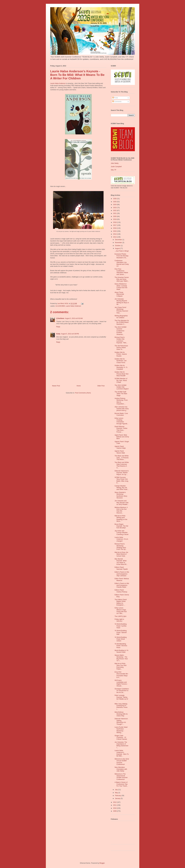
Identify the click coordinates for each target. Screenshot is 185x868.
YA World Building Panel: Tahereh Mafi (121, 632)
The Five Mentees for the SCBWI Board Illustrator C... (122, 322)
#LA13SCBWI (60, 306)
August (118, 248)
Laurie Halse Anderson (58, 83)
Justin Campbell (116, 167)
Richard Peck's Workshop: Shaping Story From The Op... (121, 547)
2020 (115, 216)
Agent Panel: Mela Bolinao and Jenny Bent (122, 437)
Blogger (102, 863)
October (118, 246)
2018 (115, 222)
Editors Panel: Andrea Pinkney (121, 591)
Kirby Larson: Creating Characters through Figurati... (121, 421)
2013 (115, 237)
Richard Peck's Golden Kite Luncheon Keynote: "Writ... (121, 340)
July (116, 790)
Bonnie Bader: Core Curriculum (121, 414)
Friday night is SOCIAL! (119, 620)
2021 (115, 213)
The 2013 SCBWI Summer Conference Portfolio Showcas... (120, 331)
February (118, 796)
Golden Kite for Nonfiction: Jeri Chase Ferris (120, 361)
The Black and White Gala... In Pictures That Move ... (122, 458)
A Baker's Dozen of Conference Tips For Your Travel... (121, 784)
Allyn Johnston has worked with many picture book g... (122, 409)
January (118, 798)
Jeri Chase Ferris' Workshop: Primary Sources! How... (121, 310)
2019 (115, 219)
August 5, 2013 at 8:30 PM (70, 334)
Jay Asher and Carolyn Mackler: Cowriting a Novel (121, 533)
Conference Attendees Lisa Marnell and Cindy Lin (122, 263)
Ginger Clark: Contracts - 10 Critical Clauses (121, 737)
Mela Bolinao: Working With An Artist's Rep (121, 714)
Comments (117, 102)
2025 (115, 202)
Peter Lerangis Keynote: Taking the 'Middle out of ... (121, 698)
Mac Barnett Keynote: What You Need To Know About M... (121, 562)
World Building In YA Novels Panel (121, 651)
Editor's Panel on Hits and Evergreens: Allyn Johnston (122, 574)
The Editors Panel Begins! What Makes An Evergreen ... (121, 602)
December (119, 240)
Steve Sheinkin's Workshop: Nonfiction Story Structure (121, 495)
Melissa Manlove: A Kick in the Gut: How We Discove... (121, 510)
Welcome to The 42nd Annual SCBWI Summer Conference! (121, 777)
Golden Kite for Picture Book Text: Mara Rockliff (122, 374)
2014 (115, 234)
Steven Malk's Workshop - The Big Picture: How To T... (121, 658)
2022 (115, 211)
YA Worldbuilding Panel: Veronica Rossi (121, 646)
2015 (115, 231)
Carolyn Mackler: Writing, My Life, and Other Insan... (122, 488)
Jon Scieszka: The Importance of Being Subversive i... (121, 745)
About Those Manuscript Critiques (119, 294)
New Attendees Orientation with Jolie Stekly (121, 769)
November (119, 243)
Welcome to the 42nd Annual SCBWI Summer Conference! (122, 762)
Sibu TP (114, 170)
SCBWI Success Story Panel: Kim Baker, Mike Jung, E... (121, 480)
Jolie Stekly (115, 163)
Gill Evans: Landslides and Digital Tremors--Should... (121, 683)
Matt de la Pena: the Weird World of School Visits (121, 554)
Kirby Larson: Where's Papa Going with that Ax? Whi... (121, 611)
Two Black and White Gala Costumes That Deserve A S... (122, 465)
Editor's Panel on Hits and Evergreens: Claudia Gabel (122, 585)
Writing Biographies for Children (121, 317)
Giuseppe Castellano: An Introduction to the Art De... (122, 691)
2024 (115, 205)
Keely (58, 334)
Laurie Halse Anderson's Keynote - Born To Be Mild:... (122, 753)
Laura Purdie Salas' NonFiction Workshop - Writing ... (121, 730)
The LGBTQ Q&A (120, 616)
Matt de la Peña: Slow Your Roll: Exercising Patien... (121, 666)
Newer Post (56, 386)
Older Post (101, 386)
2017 (115, 225)
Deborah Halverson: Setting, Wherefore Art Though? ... (121, 721)
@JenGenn (60, 318)
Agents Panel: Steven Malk (120, 452)
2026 (115, 199)
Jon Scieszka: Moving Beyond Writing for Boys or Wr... (122, 302)
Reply (58, 327)
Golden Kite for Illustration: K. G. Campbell (121, 367)
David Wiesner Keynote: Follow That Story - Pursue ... (121, 429)
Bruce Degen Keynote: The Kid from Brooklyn (121, 526)
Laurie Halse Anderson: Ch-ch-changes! (121, 539)
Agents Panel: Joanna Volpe (120, 447)
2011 (115, 805)
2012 (115, 802)
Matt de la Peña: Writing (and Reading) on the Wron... (121, 518)
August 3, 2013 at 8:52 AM (74, 318)
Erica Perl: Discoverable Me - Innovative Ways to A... (122, 675)
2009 (115, 811)
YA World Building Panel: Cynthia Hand (121, 626)
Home (79, 386)
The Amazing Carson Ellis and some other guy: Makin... (122, 279)
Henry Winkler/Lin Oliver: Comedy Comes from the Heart (121, 287)
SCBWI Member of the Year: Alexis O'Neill (121, 380)
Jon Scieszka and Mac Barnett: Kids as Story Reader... (122, 503)
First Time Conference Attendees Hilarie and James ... (121, 272)
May (117, 793)
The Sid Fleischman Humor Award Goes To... (121, 348)
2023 (115, 208)
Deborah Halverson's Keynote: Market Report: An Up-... (122, 473)
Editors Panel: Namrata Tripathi (121, 568)
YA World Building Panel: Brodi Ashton (121, 639)
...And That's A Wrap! (122, 251)
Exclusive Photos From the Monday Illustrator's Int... (121, 256)
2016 (115, 228)
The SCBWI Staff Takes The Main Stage (121, 394)
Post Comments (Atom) (83, 393)
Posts (115, 98)
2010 (115, 808)
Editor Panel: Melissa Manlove (122, 580)
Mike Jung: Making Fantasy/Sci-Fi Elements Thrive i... (121, 707)
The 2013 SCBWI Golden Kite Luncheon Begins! (122, 387)
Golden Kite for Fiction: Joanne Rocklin (121, 354)
